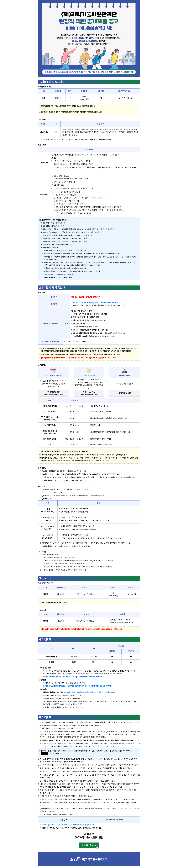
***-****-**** (116, 820)
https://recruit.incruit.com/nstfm (102, 303)
